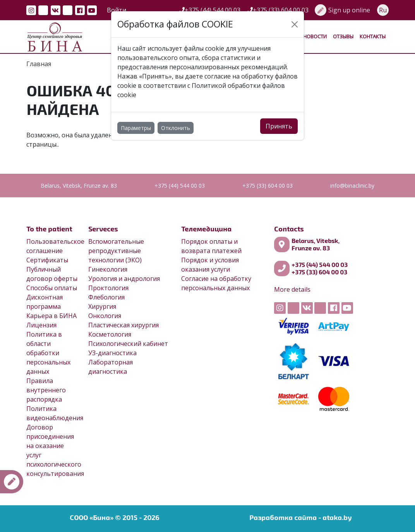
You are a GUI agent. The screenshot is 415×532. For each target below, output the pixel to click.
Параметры (136, 128)
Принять (279, 126)
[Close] (295, 24)
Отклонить (176, 128)
